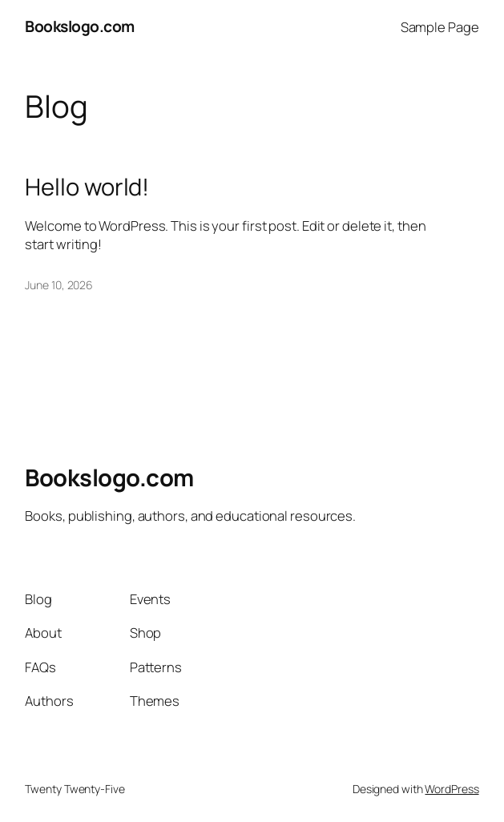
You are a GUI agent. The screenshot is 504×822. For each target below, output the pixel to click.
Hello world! (87, 187)
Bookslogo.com (80, 26)
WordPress (452, 789)
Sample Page (440, 27)
